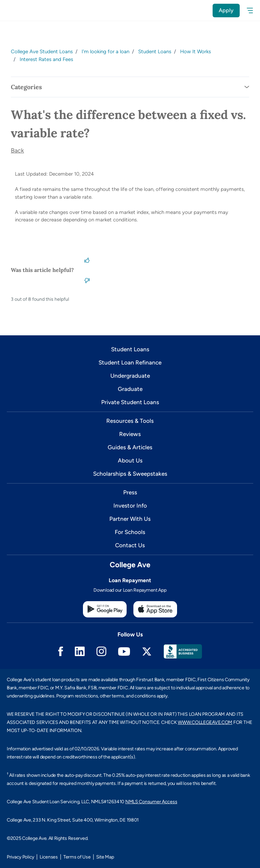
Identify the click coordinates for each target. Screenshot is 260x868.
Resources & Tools (130, 421)
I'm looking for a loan (105, 52)
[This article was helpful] (87, 260)
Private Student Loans (130, 402)
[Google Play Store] (105, 609)
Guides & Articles (130, 447)
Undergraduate (130, 376)
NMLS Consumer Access (151, 802)
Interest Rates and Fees (46, 59)
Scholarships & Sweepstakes (130, 474)
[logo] (19, 10)
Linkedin (80, 651)
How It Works (196, 52)
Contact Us (130, 545)
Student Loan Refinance (130, 362)
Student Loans (155, 52)
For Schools (130, 532)
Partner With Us (130, 519)
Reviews (130, 434)
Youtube (124, 652)
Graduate (130, 389)
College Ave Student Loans (42, 52)
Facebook (61, 651)
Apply (226, 10)
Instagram (101, 651)
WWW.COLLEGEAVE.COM (205, 722)
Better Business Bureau (183, 652)
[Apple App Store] (155, 609)
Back (17, 151)
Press (130, 492)
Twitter (147, 652)
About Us (130, 460)
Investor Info (130, 506)
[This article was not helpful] (87, 280)
